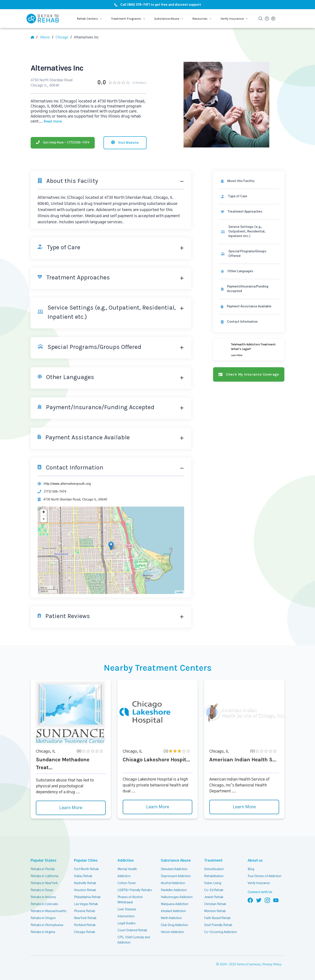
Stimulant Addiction (174, 869)
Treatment (213, 861)
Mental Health (127, 869)
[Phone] (63, 143)
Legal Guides (126, 923)
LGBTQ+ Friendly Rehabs (135, 890)
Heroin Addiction (172, 932)
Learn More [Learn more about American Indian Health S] (244, 807)
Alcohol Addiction (173, 883)
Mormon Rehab (215, 911)
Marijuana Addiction (175, 904)
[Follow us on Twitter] (259, 900)
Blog (251, 869)
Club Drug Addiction (174, 925)
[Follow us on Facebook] (250, 900)
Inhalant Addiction (173, 911)
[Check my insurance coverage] (249, 374)
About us (255, 861)
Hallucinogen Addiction (177, 897)
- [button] (44, 519)
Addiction (126, 861)
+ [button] (44, 513)
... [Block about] (50, 121)
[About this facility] (249, 181)
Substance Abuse (176, 861)
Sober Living (213, 883)
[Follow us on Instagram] (267, 900)
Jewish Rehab (214, 897)
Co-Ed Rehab (214, 890)
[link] (249, 197)
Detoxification (214, 869)
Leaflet (179, 592)
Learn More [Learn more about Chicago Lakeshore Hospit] (158, 807)
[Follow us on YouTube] (276, 900)
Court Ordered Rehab (132, 930)
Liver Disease (127, 909)
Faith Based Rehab (217, 918)
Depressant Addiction (176, 876)
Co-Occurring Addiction (220, 932)
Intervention (126, 916)
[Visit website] (125, 143)
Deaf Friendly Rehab (218, 925)
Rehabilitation (214, 876)
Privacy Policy (272, 964)
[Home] (34, 37)
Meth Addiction (171, 918)
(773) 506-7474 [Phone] (55, 492)
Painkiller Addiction (174, 890)
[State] (46, 37)
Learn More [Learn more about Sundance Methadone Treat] (71, 808)
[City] (64, 37)
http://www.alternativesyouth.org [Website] (67, 484)
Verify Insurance (259, 883)
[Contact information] (249, 322)
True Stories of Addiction (265, 876)
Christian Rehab (215, 904)
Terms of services (249, 964)
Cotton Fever (127, 883)
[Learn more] (249, 350)
